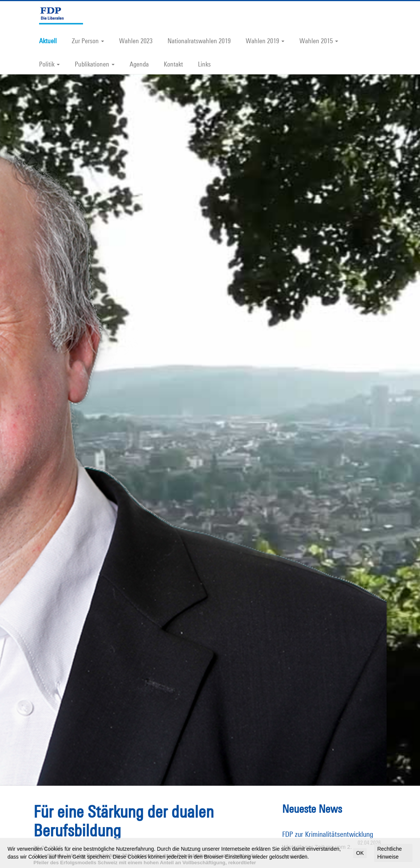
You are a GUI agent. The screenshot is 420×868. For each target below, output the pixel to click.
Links (204, 64)
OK (360, 853)
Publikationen (95, 64)
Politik (49, 64)
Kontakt (173, 64)
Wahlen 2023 (136, 41)
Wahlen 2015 (319, 41)
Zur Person (88, 41)
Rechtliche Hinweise (389, 853)
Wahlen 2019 (265, 41)
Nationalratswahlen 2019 (199, 41)
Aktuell (48, 41)
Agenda (139, 64)
